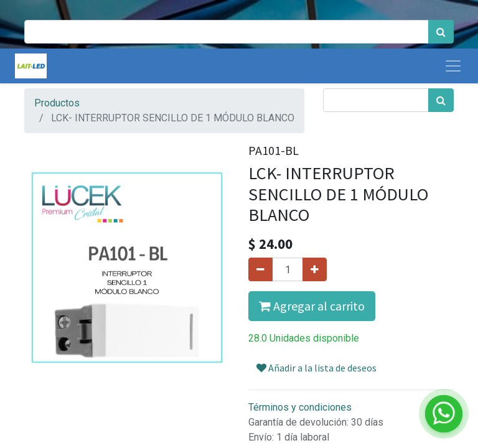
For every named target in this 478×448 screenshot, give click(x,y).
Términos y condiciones (300, 407)
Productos (57, 103)
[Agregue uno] (315, 269)
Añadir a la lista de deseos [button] (316, 368)
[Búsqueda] (441, 32)
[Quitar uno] (260, 269)
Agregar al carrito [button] (312, 306)
